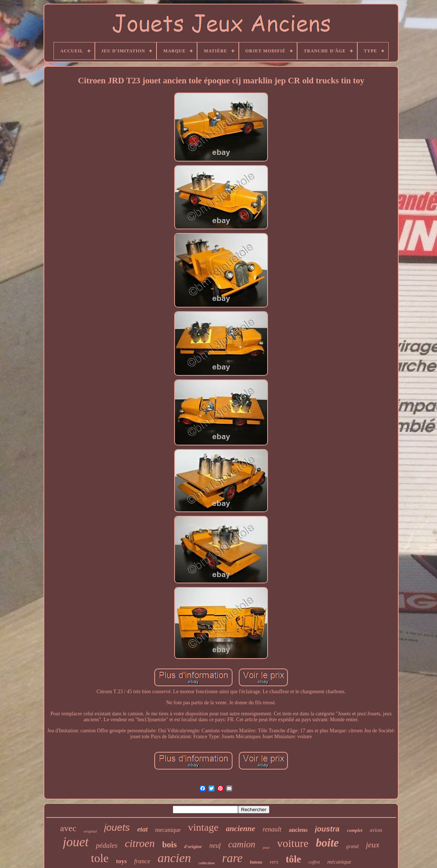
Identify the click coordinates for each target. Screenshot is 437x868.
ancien (174, 858)
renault (272, 829)
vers (274, 862)
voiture (293, 843)
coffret (314, 862)
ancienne (240, 829)
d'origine (193, 846)
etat (143, 829)
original (90, 831)
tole (100, 858)
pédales (107, 845)
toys (121, 861)
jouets (117, 827)
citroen (140, 843)
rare (233, 858)
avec (68, 828)
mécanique (339, 862)
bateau (256, 862)
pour (266, 848)
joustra (327, 829)
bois (169, 845)
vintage (203, 827)
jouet (76, 842)
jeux (373, 845)
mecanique (168, 830)
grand (352, 846)
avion (376, 830)
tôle (293, 859)
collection (207, 863)
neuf (215, 846)
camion (242, 844)
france (142, 861)
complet (355, 830)
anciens (298, 830)
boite (327, 843)
